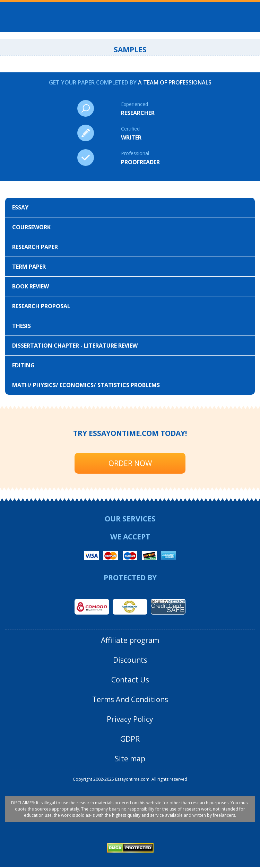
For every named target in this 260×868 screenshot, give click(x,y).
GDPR (130, 739)
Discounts (130, 660)
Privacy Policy (130, 719)
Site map (130, 759)
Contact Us (130, 680)
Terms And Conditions (130, 699)
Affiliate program (130, 640)
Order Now (130, 463)
